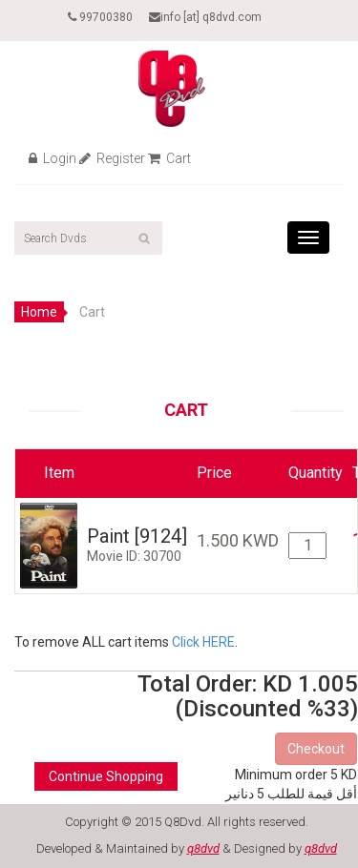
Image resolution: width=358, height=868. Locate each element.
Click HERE (203, 642)
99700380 (100, 17)
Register (112, 158)
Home (39, 312)
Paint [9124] (137, 536)
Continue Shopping (106, 776)
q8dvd (203, 848)
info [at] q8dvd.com (205, 17)
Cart (169, 158)
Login (53, 158)
